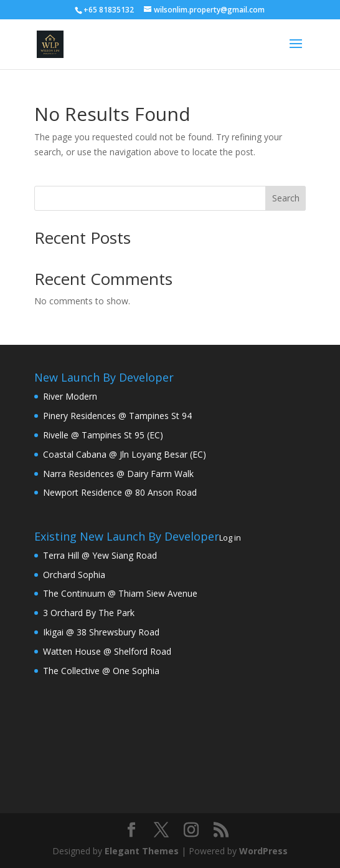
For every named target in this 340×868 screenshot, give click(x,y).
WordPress (263, 851)
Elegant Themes (142, 851)
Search (286, 198)
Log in (230, 538)
